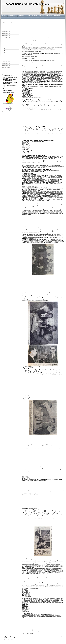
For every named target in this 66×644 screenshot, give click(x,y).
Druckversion (7, 637)
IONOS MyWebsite (11, 640)
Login (61, 637)
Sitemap (11, 637)
